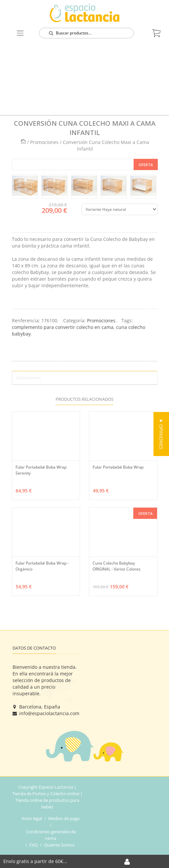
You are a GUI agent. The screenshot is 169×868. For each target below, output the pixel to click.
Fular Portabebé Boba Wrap (118, 467)
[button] (161, 434)
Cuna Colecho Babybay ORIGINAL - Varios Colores (117, 566)
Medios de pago (64, 818)
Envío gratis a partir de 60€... (35, 861)
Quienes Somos (59, 845)
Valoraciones (28, 378)
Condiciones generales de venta (51, 835)
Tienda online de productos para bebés (47, 803)
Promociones (44, 142)
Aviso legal (32, 818)
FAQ (34, 845)
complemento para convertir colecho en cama (63, 327)
